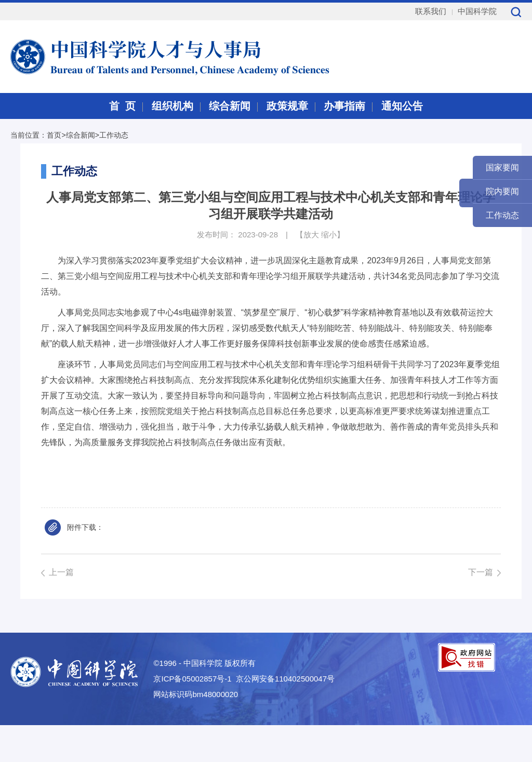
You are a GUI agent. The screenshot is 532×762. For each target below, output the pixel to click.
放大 (311, 235)
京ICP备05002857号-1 (192, 679)
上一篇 (61, 572)
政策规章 (287, 106)
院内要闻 (502, 191)
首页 (54, 135)
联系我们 (431, 11)
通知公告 (402, 106)
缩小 (329, 235)
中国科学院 (477, 11)
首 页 (122, 106)
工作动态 (114, 135)
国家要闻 (502, 168)
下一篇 (481, 572)
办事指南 (344, 106)
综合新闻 (230, 106)
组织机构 (172, 106)
